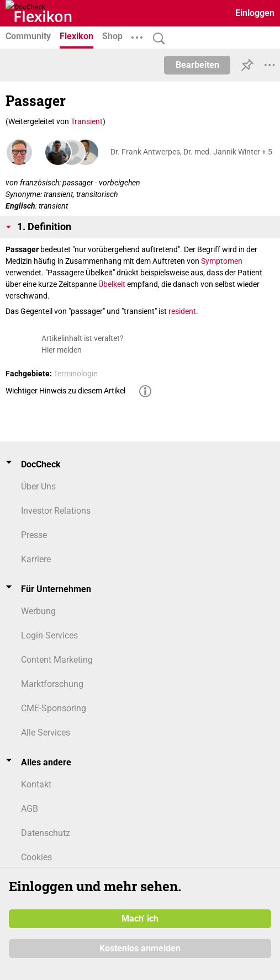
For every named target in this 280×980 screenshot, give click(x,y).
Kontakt (36, 784)
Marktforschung (52, 684)
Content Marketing (57, 660)
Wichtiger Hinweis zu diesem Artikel (65, 391)
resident (182, 311)
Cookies (36, 857)
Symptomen (222, 261)
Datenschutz (46, 833)
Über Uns (38, 486)
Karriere (36, 559)
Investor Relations (56, 511)
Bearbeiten (197, 65)
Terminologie (75, 374)
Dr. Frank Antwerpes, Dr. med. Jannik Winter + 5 (191, 152)
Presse (34, 535)
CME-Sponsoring (54, 708)
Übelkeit (112, 284)
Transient (87, 121)
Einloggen (255, 13)
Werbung (38, 611)
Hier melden (62, 350)
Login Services (49, 635)
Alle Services (46, 733)
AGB (30, 809)
